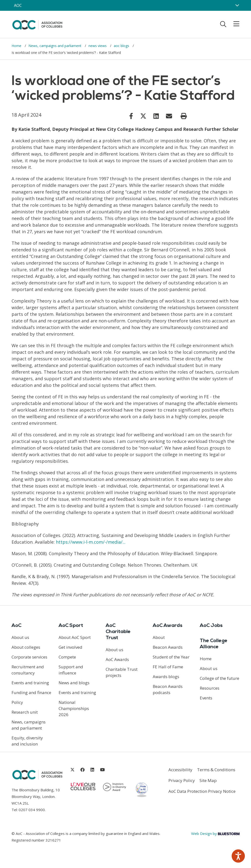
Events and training (30, 683)
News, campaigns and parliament (55, 46)
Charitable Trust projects (122, 672)
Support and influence (71, 670)
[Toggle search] (223, 24)
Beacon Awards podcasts (168, 689)
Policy (17, 702)
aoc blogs (122, 46)
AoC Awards (117, 659)
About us (20, 637)
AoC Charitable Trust (118, 632)
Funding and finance (31, 692)
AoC (16, 626)
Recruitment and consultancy (28, 670)
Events (206, 698)
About (159, 637)
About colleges (26, 647)
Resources (210, 688)
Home (17, 46)
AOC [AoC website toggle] (18, 5)
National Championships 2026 (74, 708)
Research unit (25, 712)
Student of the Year (171, 657)
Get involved (70, 647)
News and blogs (74, 683)
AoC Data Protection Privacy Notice (202, 791)
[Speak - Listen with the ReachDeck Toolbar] (238, 856)
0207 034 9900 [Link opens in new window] (32, 810)
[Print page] (184, 116)
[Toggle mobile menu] (233, 24)
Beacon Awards (168, 647)
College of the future (220, 678)
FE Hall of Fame (168, 667)
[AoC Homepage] (37, 24)
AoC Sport (71, 626)
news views (98, 46)
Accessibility (180, 770)
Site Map (208, 780)
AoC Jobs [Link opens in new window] (211, 626)
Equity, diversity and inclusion (27, 741)
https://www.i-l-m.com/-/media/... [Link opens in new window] (91, 542)
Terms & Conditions (216, 770)
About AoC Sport (75, 637)
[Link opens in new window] (131, 116)
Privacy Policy (182, 780)
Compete (67, 657)
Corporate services (29, 657)
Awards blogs (166, 677)
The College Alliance (214, 644)
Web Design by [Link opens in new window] (215, 833)
